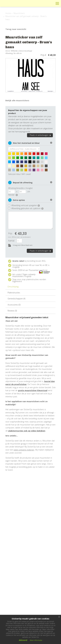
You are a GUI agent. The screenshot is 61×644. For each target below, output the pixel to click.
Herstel (13, 195)
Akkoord (23, 640)
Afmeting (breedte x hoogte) (20, 188)
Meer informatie (36, 640)
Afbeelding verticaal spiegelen (26, 205)
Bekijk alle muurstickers (17, 100)
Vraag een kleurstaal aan (20, 245)
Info (39, 3)
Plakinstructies (14, 293)
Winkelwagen (45, 3)
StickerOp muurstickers (12, 5)
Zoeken (51, 3)
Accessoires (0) (14, 305)
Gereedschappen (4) (16, 299)
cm (29, 192)
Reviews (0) (12, 311)
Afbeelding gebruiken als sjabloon (27, 208)
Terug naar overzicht (16, 29)
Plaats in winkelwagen (41, 135)
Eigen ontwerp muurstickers (24, 275)
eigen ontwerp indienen (24, 450)
